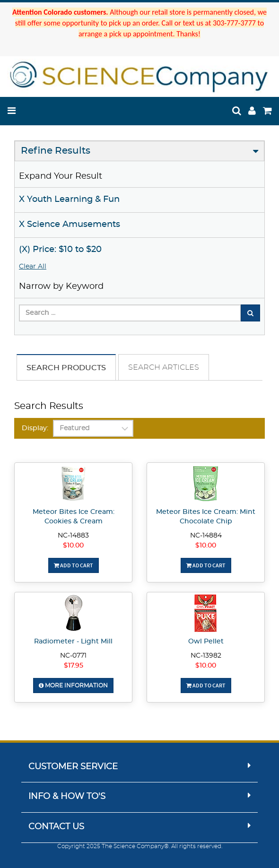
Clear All (33, 267)
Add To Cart (74, 565)
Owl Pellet (206, 642)
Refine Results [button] (56, 151)
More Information (73, 686)
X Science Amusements (70, 225)
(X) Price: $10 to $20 (60, 250)
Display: (35, 428)
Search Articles (164, 367)
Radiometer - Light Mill (73, 642)
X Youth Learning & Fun (69, 200)
